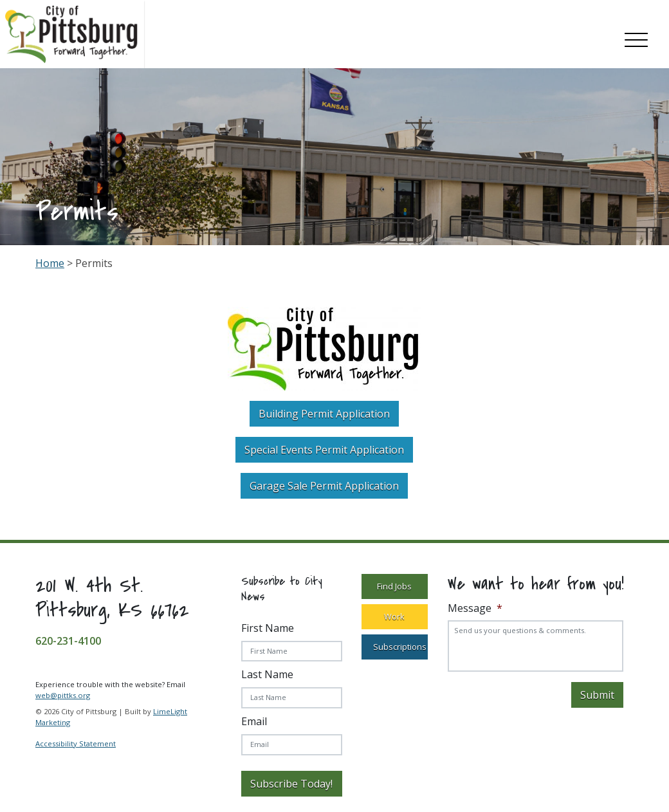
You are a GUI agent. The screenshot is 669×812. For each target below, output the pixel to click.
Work (394, 616)
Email (254, 721)
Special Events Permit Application (324, 450)
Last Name (267, 674)
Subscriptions (400, 647)
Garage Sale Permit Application (324, 486)
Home (50, 263)
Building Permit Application (324, 414)
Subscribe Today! (291, 784)
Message (475, 608)
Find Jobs (394, 586)
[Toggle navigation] (636, 37)
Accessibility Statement (76, 743)
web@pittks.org (63, 695)
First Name (268, 628)
